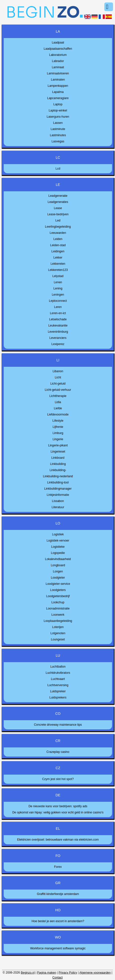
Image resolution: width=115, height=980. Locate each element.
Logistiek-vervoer (58, 541)
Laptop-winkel (58, 110)
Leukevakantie (58, 326)
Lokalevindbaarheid (58, 559)
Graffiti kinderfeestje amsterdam (58, 894)
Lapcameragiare (58, 98)
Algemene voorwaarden (95, 973)
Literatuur (58, 507)
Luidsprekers (58, 697)
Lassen (58, 123)
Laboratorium (58, 55)
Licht (58, 377)
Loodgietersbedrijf (58, 596)
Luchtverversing (58, 685)
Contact (57, 978)
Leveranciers (58, 338)
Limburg (58, 433)
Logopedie (58, 553)
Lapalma (58, 92)
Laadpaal (58, 43)
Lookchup (58, 602)
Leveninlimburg (58, 332)
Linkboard (58, 458)
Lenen (58, 282)
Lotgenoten (58, 633)
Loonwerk (58, 615)
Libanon (58, 371)
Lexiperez (58, 344)
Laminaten (58, 80)
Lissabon (58, 501)
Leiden (58, 239)
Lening (58, 288)
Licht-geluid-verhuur (58, 390)
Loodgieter (58, 578)
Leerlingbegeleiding (58, 227)
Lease (58, 208)
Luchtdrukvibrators (58, 673)
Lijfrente (58, 427)
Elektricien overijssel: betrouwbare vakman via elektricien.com (58, 840)
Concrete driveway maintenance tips (58, 725)
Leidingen (58, 251)
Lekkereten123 (58, 270)
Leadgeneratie (58, 196)
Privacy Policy (68, 973)
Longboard (58, 565)
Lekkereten (58, 264)
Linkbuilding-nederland (58, 476)
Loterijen (58, 627)
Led (58, 220)
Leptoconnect (58, 301)
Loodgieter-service (58, 584)
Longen (58, 571)
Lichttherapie (58, 396)
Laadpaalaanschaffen (58, 49)
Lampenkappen (58, 86)
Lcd (58, 169)
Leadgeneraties (58, 202)
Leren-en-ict (58, 313)
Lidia (58, 402)
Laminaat (58, 67)
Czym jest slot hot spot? (58, 779)
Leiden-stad (58, 245)
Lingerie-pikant (58, 445)
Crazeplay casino (58, 752)
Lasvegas (58, 141)
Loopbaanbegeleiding (58, 621)
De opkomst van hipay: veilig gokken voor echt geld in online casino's (58, 812)
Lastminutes (58, 135)
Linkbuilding (58, 464)
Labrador (58, 61)
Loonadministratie (58, 609)
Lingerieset (58, 452)
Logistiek (58, 534)
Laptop (58, 104)
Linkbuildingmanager (58, 489)
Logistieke (58, 547)
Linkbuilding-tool (58, 482)
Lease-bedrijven (58, 214)
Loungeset (58, 639)
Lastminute (58, 129)
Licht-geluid (58, 384)
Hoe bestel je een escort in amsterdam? (58, 921)
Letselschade (58, 319)
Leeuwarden (58, 233)
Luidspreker (58, 691)
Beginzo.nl (28, 973)
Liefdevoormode (58, 414)
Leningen (58, 295)
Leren (58, 307)
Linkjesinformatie (58, 495)
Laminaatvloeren (58, 73)
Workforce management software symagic (58, 948)
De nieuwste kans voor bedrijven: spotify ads (58, 806)
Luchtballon (58, 667)
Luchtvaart (58, 679)
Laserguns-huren (58, 117)
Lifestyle (58, 421)
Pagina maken (47, 973)
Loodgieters (58, 590)
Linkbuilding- (58, 470)
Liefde (58, 408)
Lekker (58, 258)
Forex (58, 867)
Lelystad (58, 276)
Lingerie (58, 439)
